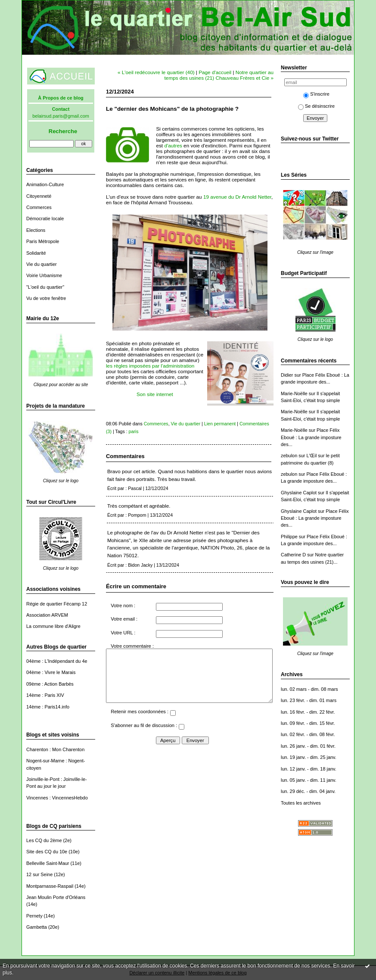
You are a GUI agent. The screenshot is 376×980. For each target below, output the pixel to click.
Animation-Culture (45, 184)
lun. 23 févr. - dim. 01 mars (309, 700)
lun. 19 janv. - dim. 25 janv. (309, 757)
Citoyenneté (39, 196)
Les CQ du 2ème (44, 840)
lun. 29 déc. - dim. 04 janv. (308, 791)
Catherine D (293, 555)
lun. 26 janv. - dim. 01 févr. (308, 746)
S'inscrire (316, 94)
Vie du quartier (42, 264)
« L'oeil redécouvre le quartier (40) (156, 72)
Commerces (39, 207)
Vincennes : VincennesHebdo (57, 798)
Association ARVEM (47, 615)
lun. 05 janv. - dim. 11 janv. (309, 780)
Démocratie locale (45, 218)
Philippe (289, 537)
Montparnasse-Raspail (50, 886)
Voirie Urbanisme (44, 275)
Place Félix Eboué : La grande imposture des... (311, 437)
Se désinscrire (316, 106)
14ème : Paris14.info (48, 707)
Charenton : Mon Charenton (55, 749)
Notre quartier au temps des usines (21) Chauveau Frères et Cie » (219, 75)
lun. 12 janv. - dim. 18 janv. (309, 769)
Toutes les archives (301, 803)
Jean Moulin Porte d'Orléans (56, 897)
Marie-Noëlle (294, 393)
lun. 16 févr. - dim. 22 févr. (308, 712)
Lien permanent (220, 424)
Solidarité (36, 253)
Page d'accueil (215, 72)
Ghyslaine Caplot (299, 493)
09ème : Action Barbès (50, 684)
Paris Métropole (43, 241)
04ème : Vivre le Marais (51, 672)
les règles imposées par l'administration (150, 366)
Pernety (34, 916)
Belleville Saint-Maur (48, 863)
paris (134, 431)
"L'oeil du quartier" (45, 287)
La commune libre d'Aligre (53, 626)
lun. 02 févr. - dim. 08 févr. (308, 734)
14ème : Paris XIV (45, 695)
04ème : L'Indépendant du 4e (57, 661)
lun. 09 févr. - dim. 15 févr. (308, 723)
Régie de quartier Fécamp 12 (57, 604)
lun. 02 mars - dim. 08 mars (309, 689)
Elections (36, 230)
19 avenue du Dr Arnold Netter (237, 197)
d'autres (173, 145)
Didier (287, 375)
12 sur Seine (39, 874)
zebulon (289, 456)
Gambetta (37, 927)
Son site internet (155, 394)
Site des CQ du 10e (47, 852)
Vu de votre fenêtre (46, 298)
